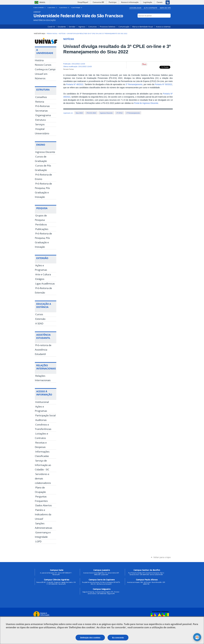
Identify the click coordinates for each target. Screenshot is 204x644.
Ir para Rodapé (77, 8)
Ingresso (82, 27)
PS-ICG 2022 (91, 113)
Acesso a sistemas (163, 27)
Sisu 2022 (79, 113)
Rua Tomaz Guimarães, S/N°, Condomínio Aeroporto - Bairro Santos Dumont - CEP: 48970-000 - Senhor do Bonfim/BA (146, 574)
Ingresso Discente (106, 113)
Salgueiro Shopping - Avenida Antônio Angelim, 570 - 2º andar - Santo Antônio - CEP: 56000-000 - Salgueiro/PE (101, 593)
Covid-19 (51, 27)
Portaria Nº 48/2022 (75, 84)
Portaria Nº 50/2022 (163, 84)
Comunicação (124, 27)
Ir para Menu (53, 8)
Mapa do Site (165, 8)
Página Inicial (52, 33)
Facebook (164, 21)
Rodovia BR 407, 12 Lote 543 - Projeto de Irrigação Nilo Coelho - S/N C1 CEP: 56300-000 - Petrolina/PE (56, 583)
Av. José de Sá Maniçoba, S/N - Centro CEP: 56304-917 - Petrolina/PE (56, 574)
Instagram (160, 21)
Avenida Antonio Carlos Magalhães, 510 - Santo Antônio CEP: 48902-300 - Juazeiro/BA (101, 574)
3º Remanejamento (134, 84)
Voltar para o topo (162, 557)
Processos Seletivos (108, 27)
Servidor (72, 27)
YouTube (169, 21)
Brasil (42, 2)
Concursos (92, 27)
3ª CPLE (120, 113)
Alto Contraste (150, 8)
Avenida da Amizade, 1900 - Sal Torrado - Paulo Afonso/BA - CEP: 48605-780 (146, 583)
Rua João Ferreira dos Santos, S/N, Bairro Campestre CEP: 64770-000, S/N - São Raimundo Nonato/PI (101, 583)
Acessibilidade (135, 8)
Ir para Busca (65, 8)
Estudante (62, 27)
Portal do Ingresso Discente (146, 103)
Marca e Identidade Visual (143, 27)
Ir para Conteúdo (40, 8)
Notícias (62, 33)
